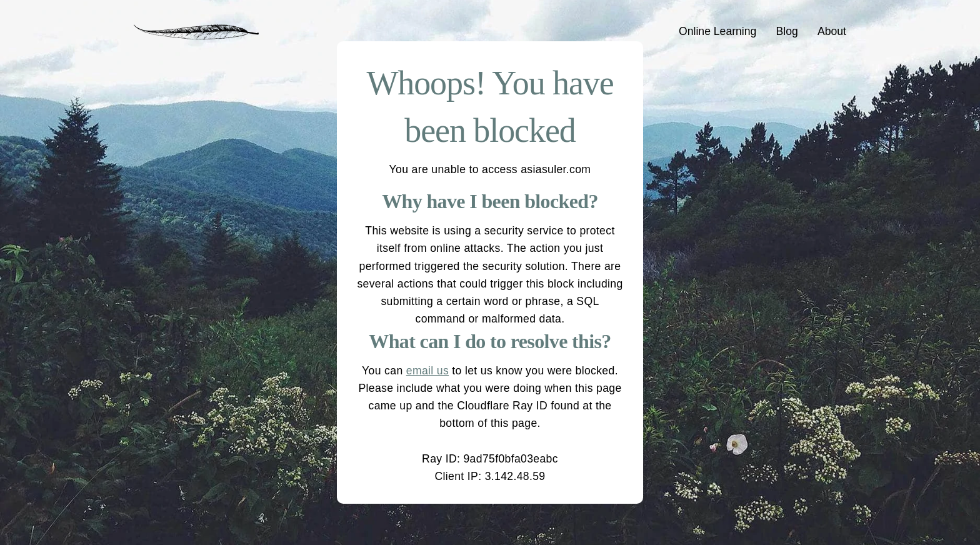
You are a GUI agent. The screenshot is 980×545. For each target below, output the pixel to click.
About (832, 31)
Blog (787, 31)
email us (427, 371)
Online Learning (717, 31)
